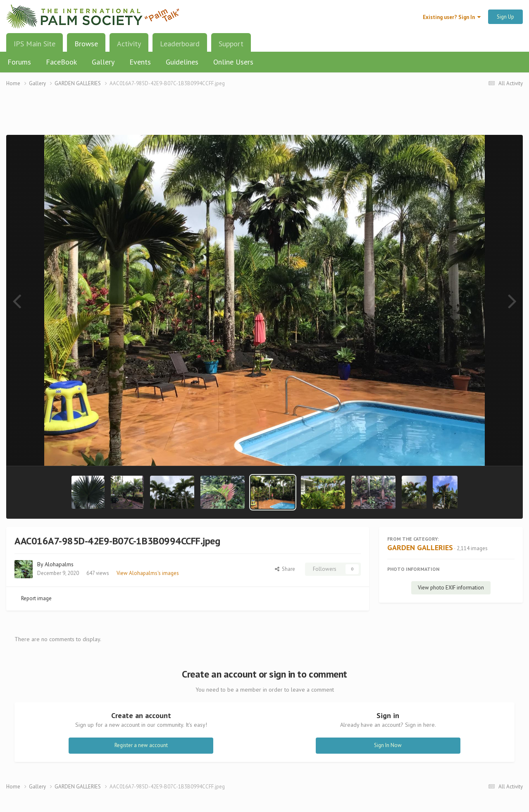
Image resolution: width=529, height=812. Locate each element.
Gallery (103, 62)
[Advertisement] (264, 116)
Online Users (233, 62)
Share (285, 569)
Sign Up (505, 17)
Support (231, 44)
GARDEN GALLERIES (420, 547)
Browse (86, 47)
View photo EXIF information (451, 588)
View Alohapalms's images (148, 573)
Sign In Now (388, 745)
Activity (129, 44)
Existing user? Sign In (452, 17)
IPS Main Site (35, 44)
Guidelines (182, 62)
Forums (19, 62)
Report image (36, 598)
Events (140, 62)
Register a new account (141, 745)
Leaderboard (180, 44)
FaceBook (61, 62)
